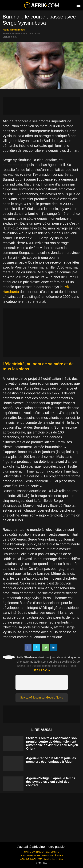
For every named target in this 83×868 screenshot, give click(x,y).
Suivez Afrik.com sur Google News (41, 698)
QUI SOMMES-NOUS (30, 856)
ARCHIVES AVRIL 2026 (31, 859)
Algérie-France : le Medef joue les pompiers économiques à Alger (51, 760)
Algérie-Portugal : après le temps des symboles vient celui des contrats (51, 782)
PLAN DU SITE (52, 852)
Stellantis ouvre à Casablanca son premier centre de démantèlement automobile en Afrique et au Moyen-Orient (53, 743)
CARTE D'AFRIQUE (33, 852)
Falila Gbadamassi (14, 30)
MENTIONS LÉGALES (53, 856)
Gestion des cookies (53, 859)
